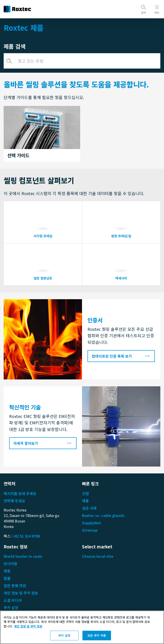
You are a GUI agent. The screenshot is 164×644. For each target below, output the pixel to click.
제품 (85, 501)
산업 (85, 493)
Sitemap (90, 530)
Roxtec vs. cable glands (103, 515)
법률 (7, 578)
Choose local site (98, 556)
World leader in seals (23, 556)
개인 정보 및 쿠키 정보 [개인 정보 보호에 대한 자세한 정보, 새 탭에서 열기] (28, 627)
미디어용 (11, 564)
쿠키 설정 (11, 608)
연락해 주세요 (14, 501)
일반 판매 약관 (15, 586)
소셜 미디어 (13, 600)
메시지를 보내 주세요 (20, 493)
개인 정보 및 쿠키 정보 (21, 593)
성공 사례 (89, 508)
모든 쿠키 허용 (97, 636)
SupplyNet (91, 523)
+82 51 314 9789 (26, 536)
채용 (7, 571)
